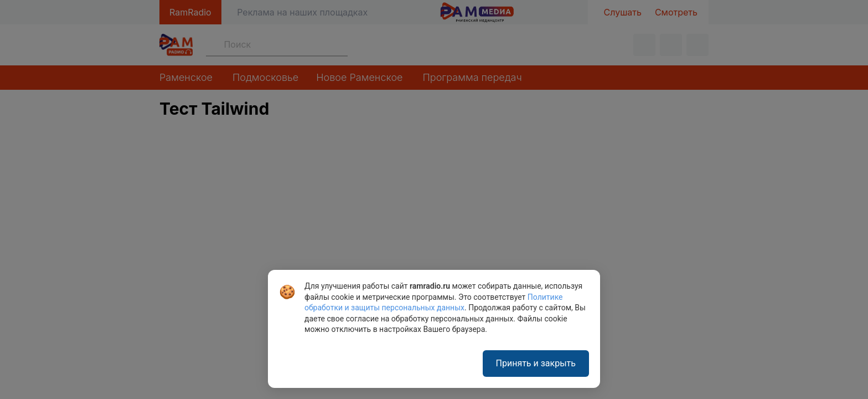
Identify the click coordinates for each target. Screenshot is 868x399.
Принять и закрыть (536, 363)
